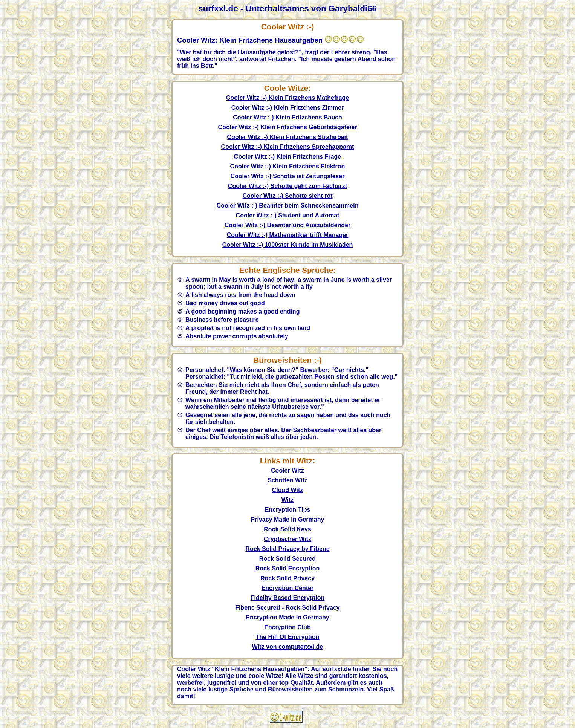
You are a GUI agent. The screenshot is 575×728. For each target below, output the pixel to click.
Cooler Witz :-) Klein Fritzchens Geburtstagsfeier (288, 127)
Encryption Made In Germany (287, 617)
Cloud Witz (288, 490)
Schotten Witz (287, 480)
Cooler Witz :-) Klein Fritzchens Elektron (288, 166)
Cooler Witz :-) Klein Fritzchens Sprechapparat (288, 147)
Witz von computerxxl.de (287, 647)
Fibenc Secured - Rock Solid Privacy (287, 608)
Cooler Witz (287, 470)
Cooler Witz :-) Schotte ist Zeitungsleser (288, 176)
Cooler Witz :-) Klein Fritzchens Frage (287, 157)
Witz (288, 500)
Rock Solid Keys (287, 529)
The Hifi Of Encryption (288, 637)
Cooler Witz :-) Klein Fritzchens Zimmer (288, 108)
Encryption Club (287, 627)
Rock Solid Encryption (288, 568)
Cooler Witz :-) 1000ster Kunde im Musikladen (288, 245)
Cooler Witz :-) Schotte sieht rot (288, 196)
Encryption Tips (288, 510)
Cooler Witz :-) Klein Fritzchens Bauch (287, 117)
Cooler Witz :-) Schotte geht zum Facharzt (287, 186)
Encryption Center (288, 588)
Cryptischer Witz (287, 539)
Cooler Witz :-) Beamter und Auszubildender (287, 225)
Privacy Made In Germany (288, 519)
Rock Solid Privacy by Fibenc (287, 549)
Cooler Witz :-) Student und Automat (288, 215)
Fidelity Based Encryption (287, 598)
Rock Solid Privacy (287, 578)
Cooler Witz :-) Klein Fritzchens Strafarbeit (288, 137)
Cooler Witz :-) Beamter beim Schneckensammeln (288, 206)
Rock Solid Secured (287, 559)
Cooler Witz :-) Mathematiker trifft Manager (288, 235)
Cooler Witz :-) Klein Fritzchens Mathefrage (287, 98)
